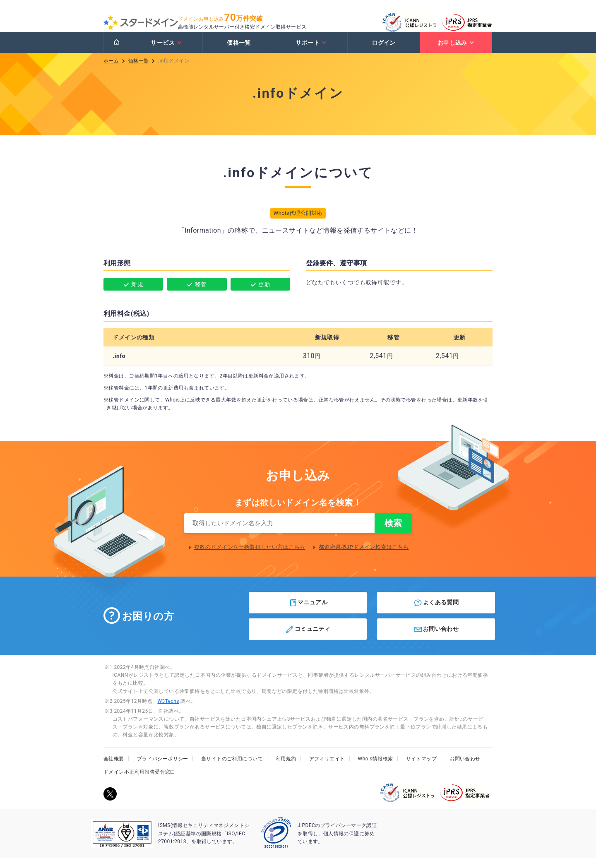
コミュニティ (308, 639)
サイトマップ (422, 769)
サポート (311, 51)
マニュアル (308, 613)
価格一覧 (239, 51)
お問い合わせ (436, 639)
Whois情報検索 (376, 769)
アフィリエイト (327, 769)
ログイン (384, 51)
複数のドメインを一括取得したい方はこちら (250, 557)
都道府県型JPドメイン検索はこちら (364, 557)
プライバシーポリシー (163, 769)
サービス (166, 51)
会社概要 (114, 769)
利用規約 (286, 769)
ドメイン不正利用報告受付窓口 (139, 782)
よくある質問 (436, 613)
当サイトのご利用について (232, 769)
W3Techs (168, 711)
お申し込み (456, 51)
